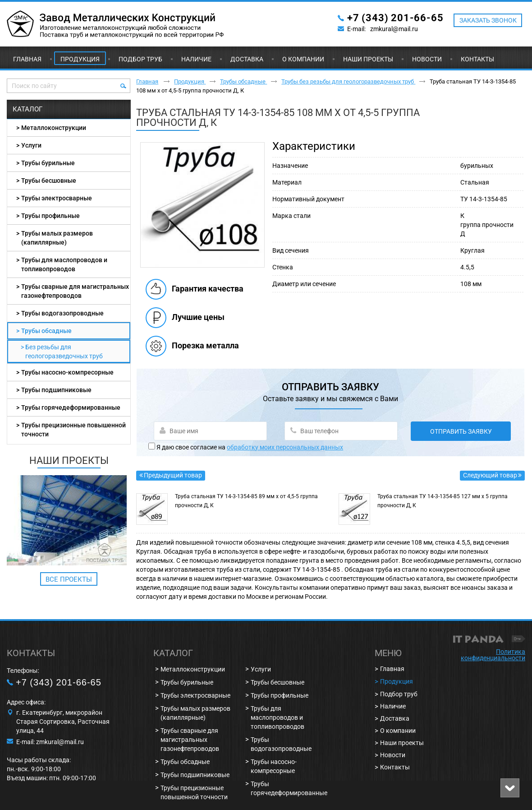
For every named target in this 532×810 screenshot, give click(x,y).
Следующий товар (490, 475)
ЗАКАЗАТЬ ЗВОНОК (488, 20)
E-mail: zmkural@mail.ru (50, 742)
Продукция (80, 59)
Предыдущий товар (173, 475)
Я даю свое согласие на (250, 447)
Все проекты (69, 579)
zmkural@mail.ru (394, 29)
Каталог (28, 109)
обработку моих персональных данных (285, 447)
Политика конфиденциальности (493, 655)
